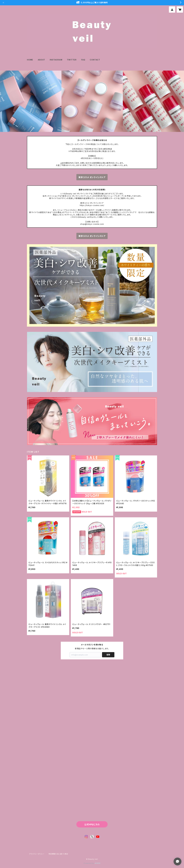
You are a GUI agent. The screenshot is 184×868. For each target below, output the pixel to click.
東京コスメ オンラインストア (92, 177)
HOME (30, 60)
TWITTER (72, 60)
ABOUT (41, 60)
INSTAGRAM (56, 60)
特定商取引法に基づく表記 (58, 854)
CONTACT (95, 60)
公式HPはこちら (92, 824)
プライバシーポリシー (37, 854)
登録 (108, 655)
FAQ (83, 60)
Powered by (92, 863)
